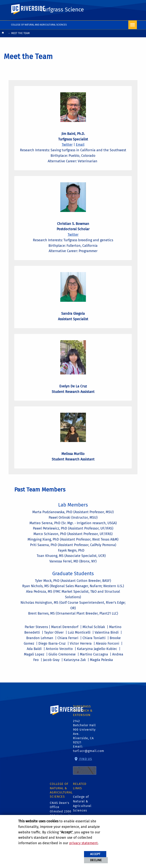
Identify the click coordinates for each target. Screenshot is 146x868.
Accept (95, 854)
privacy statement (83, 843)
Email (80, 145)
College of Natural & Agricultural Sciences (82, 804)
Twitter (67, 145)
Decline (96, 860)
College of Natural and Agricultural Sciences (39, 25)
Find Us (85, 766)
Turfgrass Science (62, 10)
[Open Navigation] (133, 25)
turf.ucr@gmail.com (89, 751)
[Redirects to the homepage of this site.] (3, 34)
